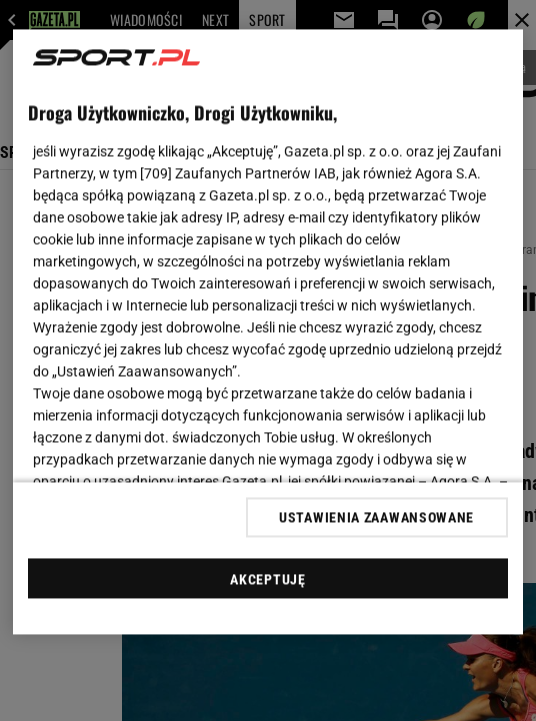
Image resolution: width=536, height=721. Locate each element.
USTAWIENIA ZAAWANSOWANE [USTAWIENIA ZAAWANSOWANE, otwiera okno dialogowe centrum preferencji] (376, 517)
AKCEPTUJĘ (267, 579)
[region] (267, 332)
